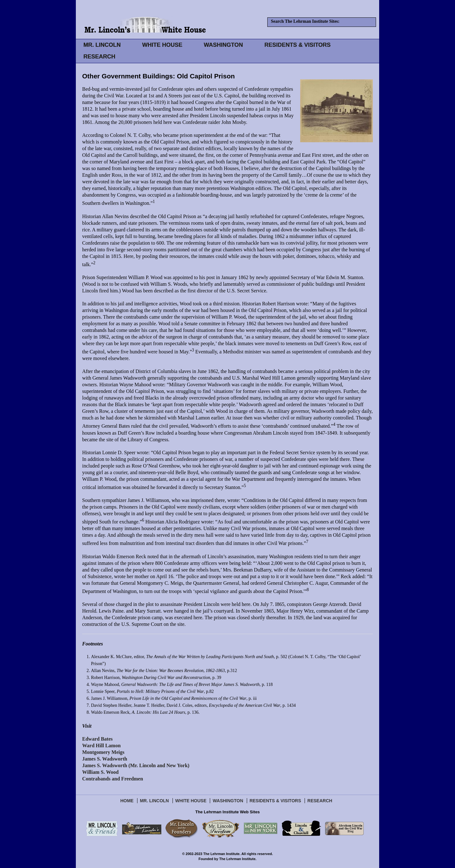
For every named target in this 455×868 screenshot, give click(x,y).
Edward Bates (97, 739)
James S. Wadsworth (105, 759)
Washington (228, 801)
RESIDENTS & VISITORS (298, 45)
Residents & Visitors (275, 801)
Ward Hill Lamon (101, 746)
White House (191, 801)
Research (320, 801)
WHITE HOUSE (162, 45)
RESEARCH (99, 57)
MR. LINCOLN (102, 45)
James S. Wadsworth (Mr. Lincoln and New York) (136, 765)
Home (127, 801)
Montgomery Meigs (103, 752)
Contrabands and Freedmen (113, 779)
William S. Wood (100, 772)
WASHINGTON (223, 45)
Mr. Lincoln (155, 801)
